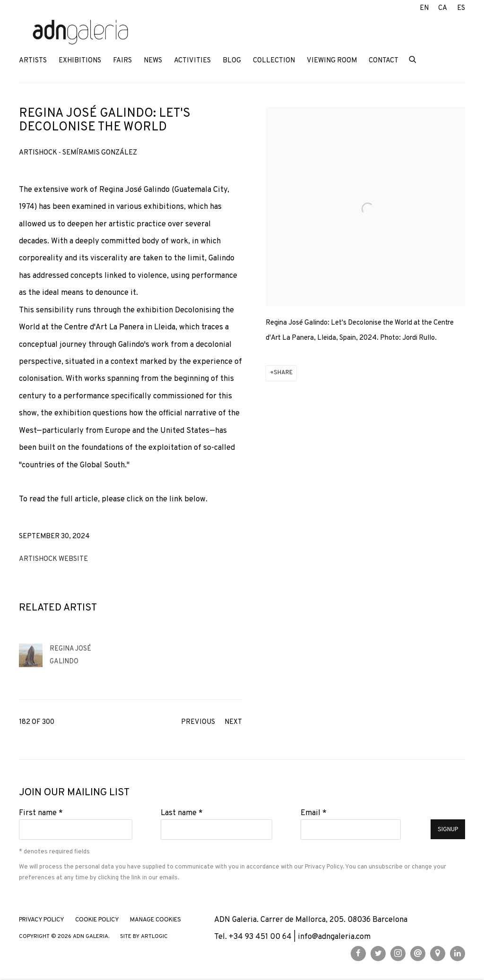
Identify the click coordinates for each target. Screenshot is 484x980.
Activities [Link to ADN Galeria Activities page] (192, 61)
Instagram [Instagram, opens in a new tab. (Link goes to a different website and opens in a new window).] (398, 954)
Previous (198, 722)
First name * (41, 813)
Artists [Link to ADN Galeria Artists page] (33, 61)
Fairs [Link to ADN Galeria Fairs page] (122, 61)
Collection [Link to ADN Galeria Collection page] (274, 61)
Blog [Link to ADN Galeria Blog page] (232, 61)
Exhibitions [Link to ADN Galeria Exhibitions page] (80, 61)
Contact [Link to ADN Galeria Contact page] (384, 61)
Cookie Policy (97, 920)
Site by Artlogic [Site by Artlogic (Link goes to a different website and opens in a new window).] (144, 937)
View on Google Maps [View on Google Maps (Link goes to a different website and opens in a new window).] (438, 954)
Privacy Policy (324, 867)
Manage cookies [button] (156, 920)
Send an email (418, 954)
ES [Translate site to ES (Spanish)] (461, 8)
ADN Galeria (80, 33)
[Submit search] (413, 59)
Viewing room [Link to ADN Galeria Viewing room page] (332, 61)
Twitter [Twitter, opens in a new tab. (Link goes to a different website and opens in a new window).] (378, 954)
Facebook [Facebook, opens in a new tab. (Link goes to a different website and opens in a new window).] (358, 954)
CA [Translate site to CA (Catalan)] (443, 8)
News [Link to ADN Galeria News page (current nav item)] (153, 61)
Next (233, 722)
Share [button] (283, 373)
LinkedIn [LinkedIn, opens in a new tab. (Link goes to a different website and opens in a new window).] (458, 954)
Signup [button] (448, 830)
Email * (314, 813)
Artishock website (53, 559)
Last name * (182, 813)
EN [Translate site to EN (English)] (424, 8)
